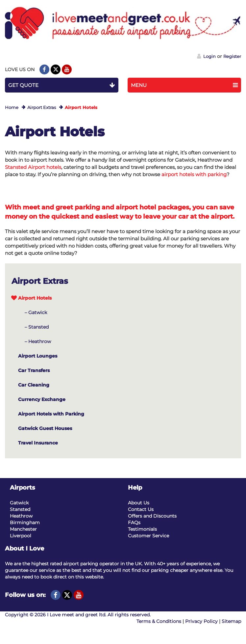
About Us (139, 503)
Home (12, 107)
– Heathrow (38, 341)
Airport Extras (42, 107)
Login (206, 56)
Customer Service (148, 536)
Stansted (20, 509)
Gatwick (19, 503)
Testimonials (142, 529)
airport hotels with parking (194, 174)
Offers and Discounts (152, 516)
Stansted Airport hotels (33, 167)
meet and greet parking (61, 207)
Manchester (23, 529)
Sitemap (231, 621)
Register (232, 56)
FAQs (134, 523)
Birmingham (25, 523)
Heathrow (21, 516)
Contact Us (141, 509)
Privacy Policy (201, 621)
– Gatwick (36, 312)
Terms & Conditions (159, 621)
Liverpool (21, 536)
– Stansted (37, 327)
